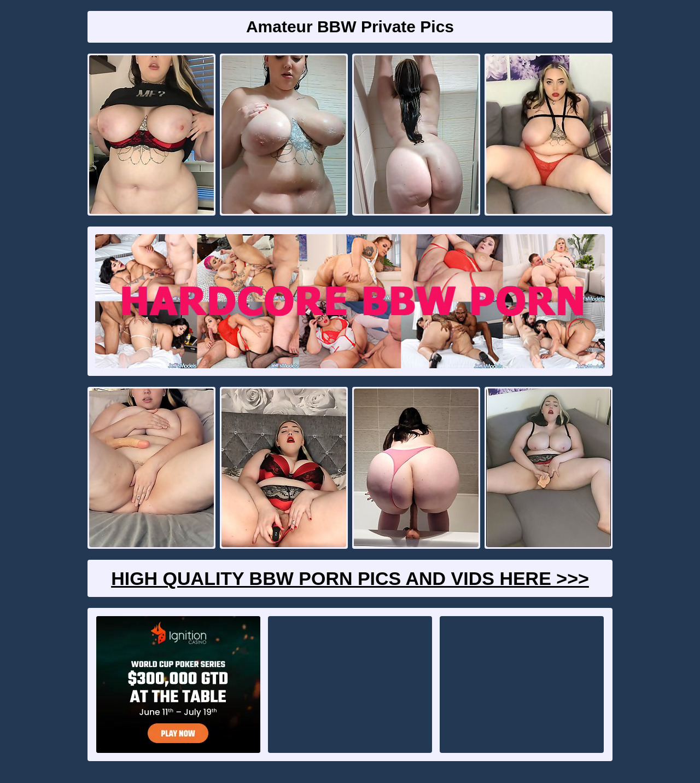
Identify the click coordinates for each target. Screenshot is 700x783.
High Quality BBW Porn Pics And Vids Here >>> (350, 578)
